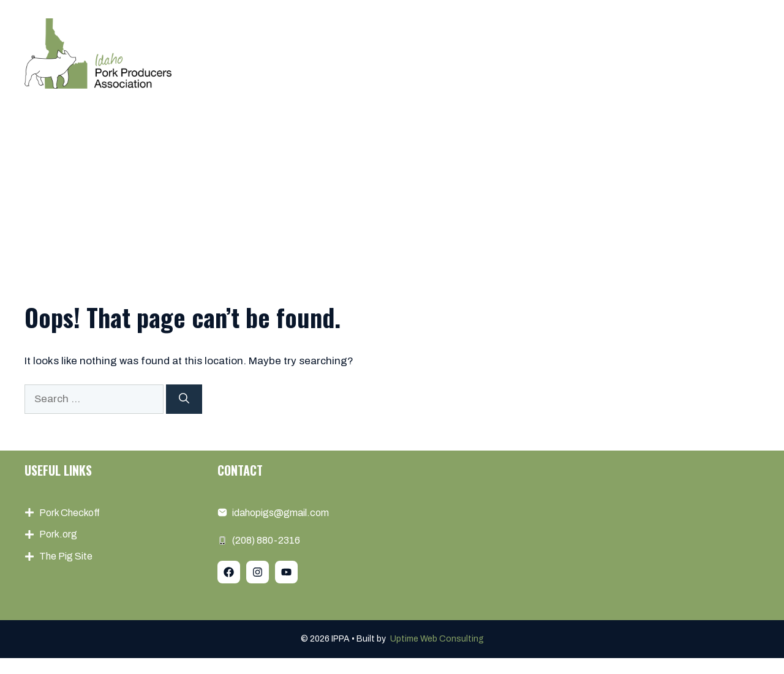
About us (366, 53)
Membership (441, 53)
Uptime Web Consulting (437, 639)
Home (308, 53)
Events (511, 53)
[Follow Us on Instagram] (258, 572)
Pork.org (58, 534)
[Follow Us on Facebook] (229, 572)
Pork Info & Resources (609, 53)
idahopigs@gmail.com (281, 513)
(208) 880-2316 (266, 540)
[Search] (184, 399)
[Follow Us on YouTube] (286, 572)
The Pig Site (66, 556)
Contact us (719, 53)
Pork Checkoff (70, 513)
